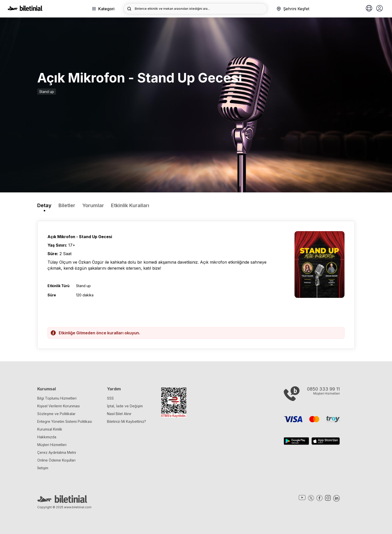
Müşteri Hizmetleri (52, 445)
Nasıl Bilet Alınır (119, 414)
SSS (110, 398)
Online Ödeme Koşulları (56, 460)
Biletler (67, 205)
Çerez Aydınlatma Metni (57, 452)
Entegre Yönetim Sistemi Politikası (65, 421)
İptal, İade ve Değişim (125, 406)
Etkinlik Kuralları (130, 205)
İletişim (43, 468)
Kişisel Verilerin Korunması (58, 406)
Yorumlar (93, 205)
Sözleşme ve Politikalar (56, 414)
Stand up (47, 92)
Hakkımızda (47, 437)
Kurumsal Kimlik (50, 429)
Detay (44, 205)
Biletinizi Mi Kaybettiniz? (126, 421)
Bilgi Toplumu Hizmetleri (57, 398)
